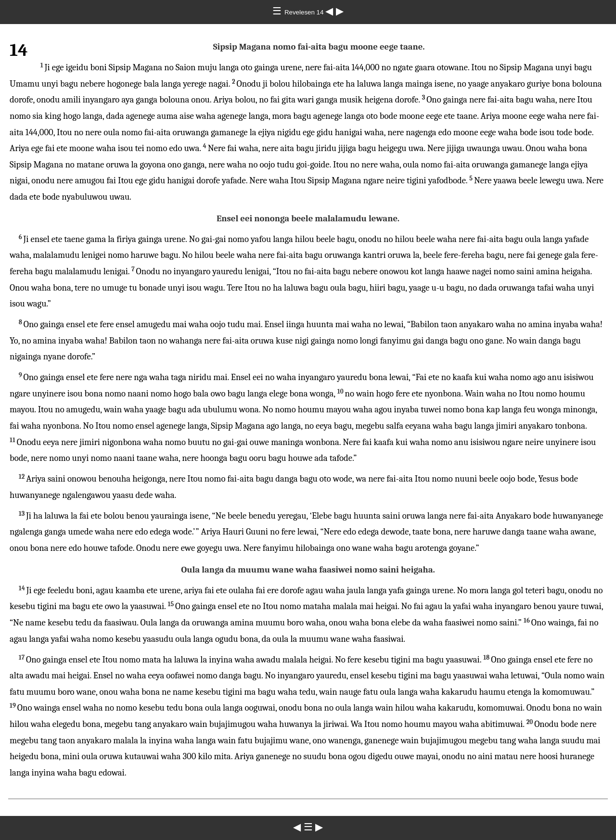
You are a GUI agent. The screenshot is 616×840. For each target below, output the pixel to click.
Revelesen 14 (305, 12)
